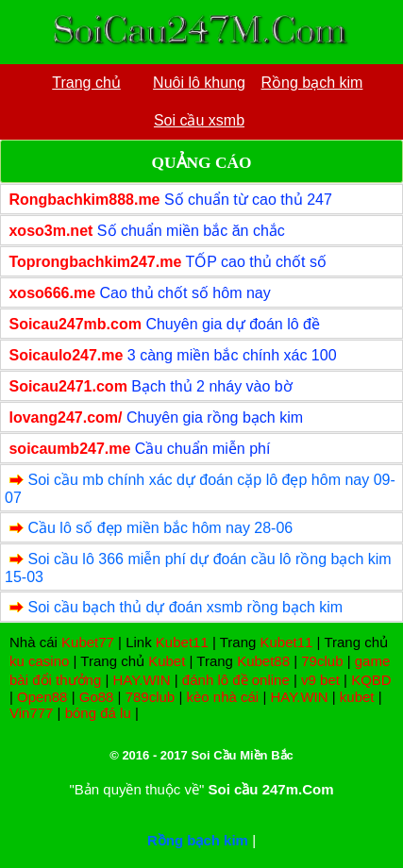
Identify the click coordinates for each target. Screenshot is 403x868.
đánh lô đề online (236, 680)
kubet (357, 697)
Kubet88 (263, 661)
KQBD (371, 680)
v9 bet (320, 680)
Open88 (42, 697)
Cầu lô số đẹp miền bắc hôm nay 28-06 (160, 528)
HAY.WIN (141, 680)
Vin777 (31, 713)
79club (322, 661)
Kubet (167, 661)
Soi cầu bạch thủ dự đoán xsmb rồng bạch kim (185, 607)
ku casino (39, 661)
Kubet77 (88, 642)
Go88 (97, 697)
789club (151, 697)
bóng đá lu (98, 713)
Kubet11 (182, 642)
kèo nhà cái (222, 697)
